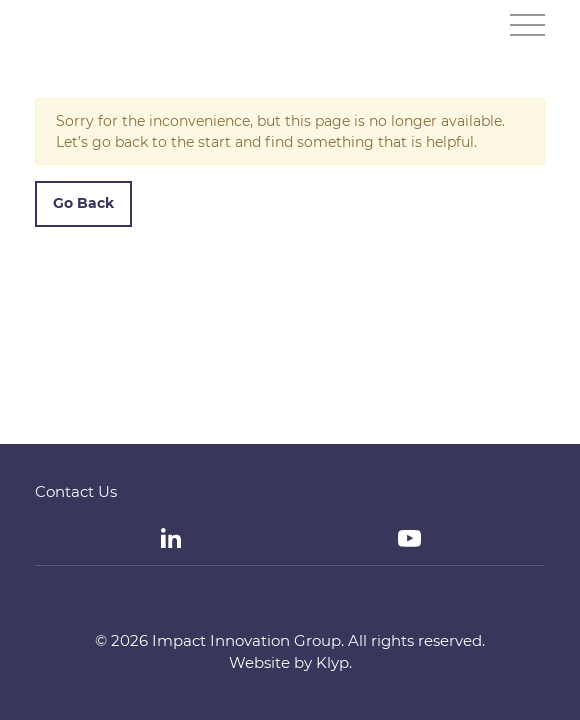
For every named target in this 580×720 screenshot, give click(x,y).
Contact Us (76, 491)
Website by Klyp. (290, 662)
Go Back (83, 203)
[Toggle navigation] (527, 25)
